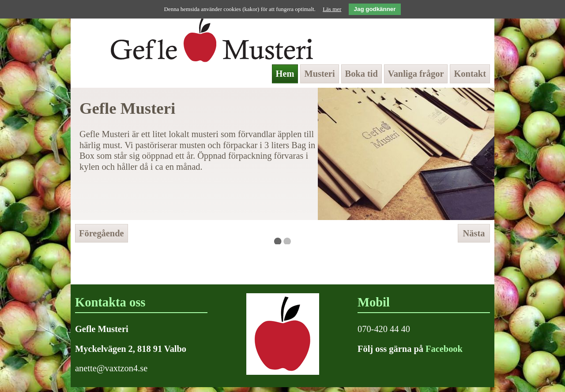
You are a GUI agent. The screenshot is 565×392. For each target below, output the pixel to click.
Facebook (444, 349)
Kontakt (470, 74)
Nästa (474, 233)
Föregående (102, 233)
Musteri (319, 74)
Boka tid (362, 74)
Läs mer (332, 9)
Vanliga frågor (416, 74)
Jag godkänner (375, 9)
